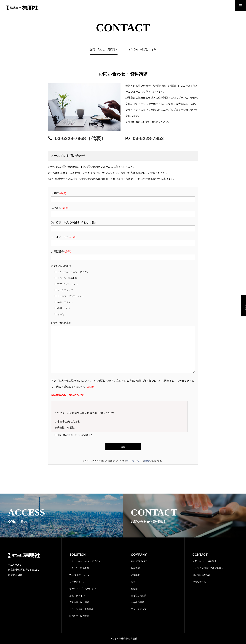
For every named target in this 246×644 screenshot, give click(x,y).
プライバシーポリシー (135, 461)
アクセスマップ (139, 609)
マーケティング (77, 582)
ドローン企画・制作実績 (81, 609)
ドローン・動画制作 (79, 568)
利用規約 (147, 461)
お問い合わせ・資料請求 (205, 561)
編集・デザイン (77, 596)
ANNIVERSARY (139, 561)
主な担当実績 (138, 602)
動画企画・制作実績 (79, 616)
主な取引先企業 (139, 596)
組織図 (134, 589)
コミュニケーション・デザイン (85, 561)
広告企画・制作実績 (79, 602)
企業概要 (135, 575)
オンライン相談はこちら (142, 49)
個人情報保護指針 (201, 575)
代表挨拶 (135, 568)
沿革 (133, 582)
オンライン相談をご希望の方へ (208, 568)
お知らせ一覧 (199, 582)
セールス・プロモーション (83, 589)
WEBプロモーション (80, 575)
